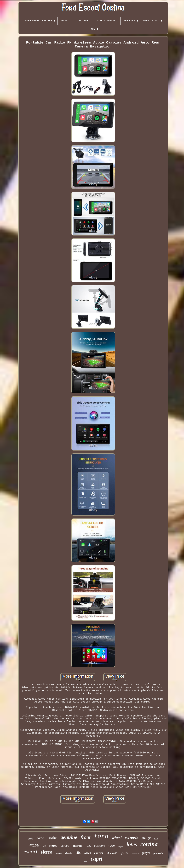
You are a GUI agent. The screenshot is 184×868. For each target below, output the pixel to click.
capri (97, 859)
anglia (121, 846)
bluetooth (112, 853)
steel (86, 861)
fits (78, 852)
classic (69, 853)
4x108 (34, 845)
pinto (125, 853)
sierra (47, 852)
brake (53, 838)
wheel (117, 838)
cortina (149, 844)
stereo (53, 846)
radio (40, 838)
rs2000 (87, 853)
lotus (132, 844)
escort (30, 851)
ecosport (100, 846)
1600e (112, 846)
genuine (69, 837)
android (77, 846)
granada (158, 853)
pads (88, 846)
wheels (132, 837)
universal (135, 854)
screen (65, 846)
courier (99, 853)
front (86, 837)
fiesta (31, 839)
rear (156, 839)
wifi (44, 846)
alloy (146, 837)
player (146, 853)
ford (101, 837)
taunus (59, 853)
